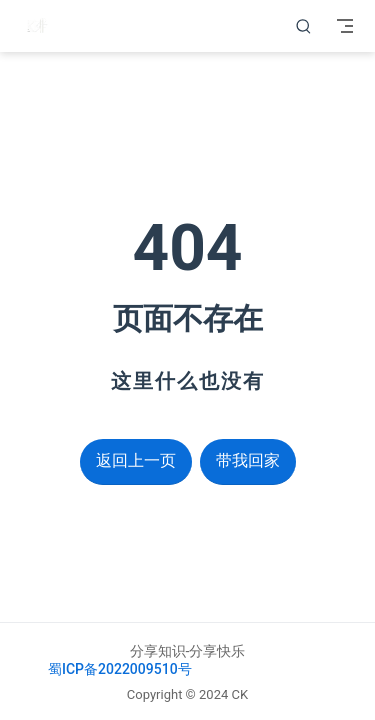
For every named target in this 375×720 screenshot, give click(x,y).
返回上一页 (136, 460)
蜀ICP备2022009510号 (120, 669)
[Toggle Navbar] (345, 26)
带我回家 (248, 460)
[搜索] (304, 26)
